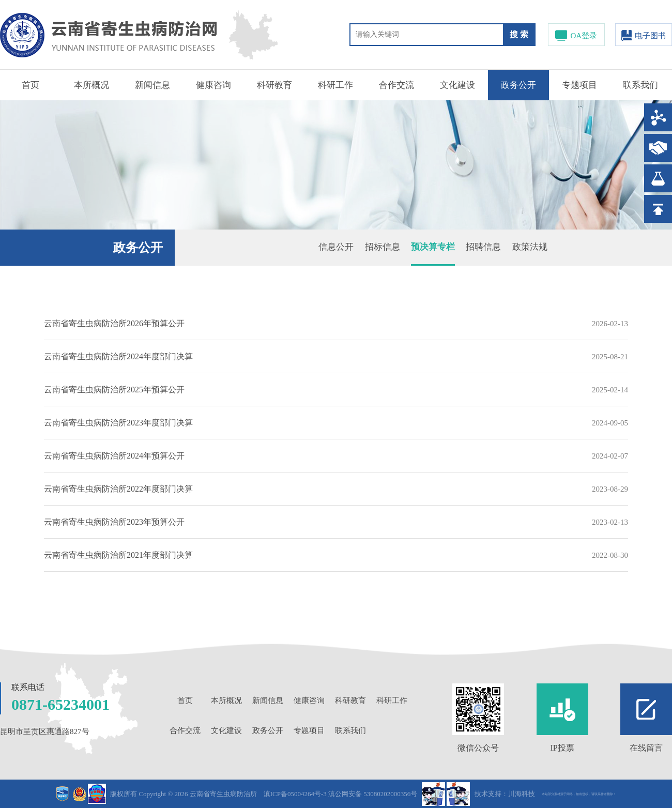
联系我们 (640, 85)
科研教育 (274, 85)
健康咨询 (213, 85)
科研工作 (335, 85)
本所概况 (91, 85)
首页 (30, 85)
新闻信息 (152, 85)
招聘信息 (483, 247)
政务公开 (518, 85)
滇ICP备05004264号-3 (295, 794)
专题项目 (579, 85)
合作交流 (396, 85)
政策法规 (530, 247)
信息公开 (336, 247)
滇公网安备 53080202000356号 (373, 794)
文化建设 (457, 85)
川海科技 (522, 794)
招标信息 (383, 247)
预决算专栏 (433, 247)
